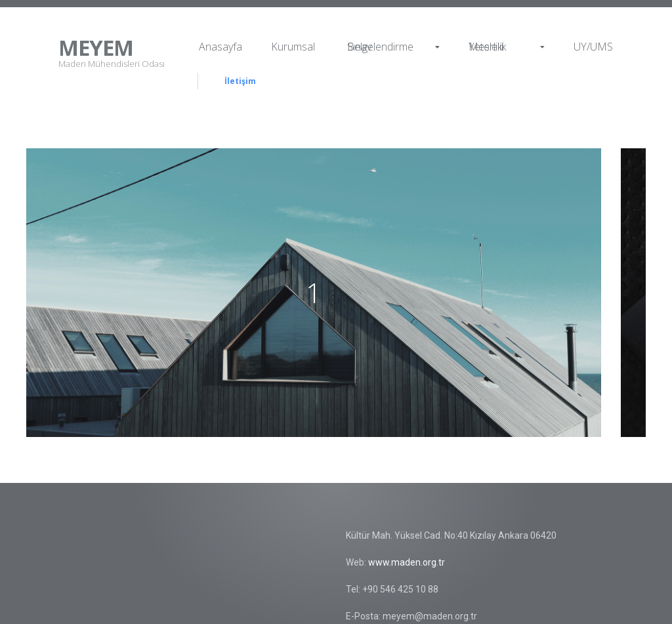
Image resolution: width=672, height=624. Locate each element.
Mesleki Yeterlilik (507, 47)
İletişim (240, 81)
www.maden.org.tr (407, 562)
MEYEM (96, 48)
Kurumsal (293, 47)
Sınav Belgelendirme (393, 47)
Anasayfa (220, 47)
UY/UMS (593, 47)
